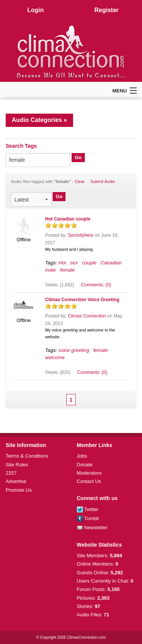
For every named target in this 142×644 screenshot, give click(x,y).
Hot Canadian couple (68, 219)
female (67, 270)
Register (106, 10)
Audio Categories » (39, 120)
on (48, 225)
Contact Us (89, 481)
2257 (11, 473)
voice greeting (74, 350)
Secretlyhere (80, 235)
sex (74, 263)
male (50, 270)
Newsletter (92, 528)
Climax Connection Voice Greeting (82, 300)
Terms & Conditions (27, 456)
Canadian (111, 263)
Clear (80, 181)
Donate (85, 465)
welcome (55, 357)
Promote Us (19, 490)
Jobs (82, 456)
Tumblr (88, 518)
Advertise (16, 481)
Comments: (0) (96, 285)
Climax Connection (87, 316)
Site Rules (17, 465)
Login (36, 10)
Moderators (89, 473)
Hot (62, 263)
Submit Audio (103, 181)
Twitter (88, 509)
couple (89, 263)
